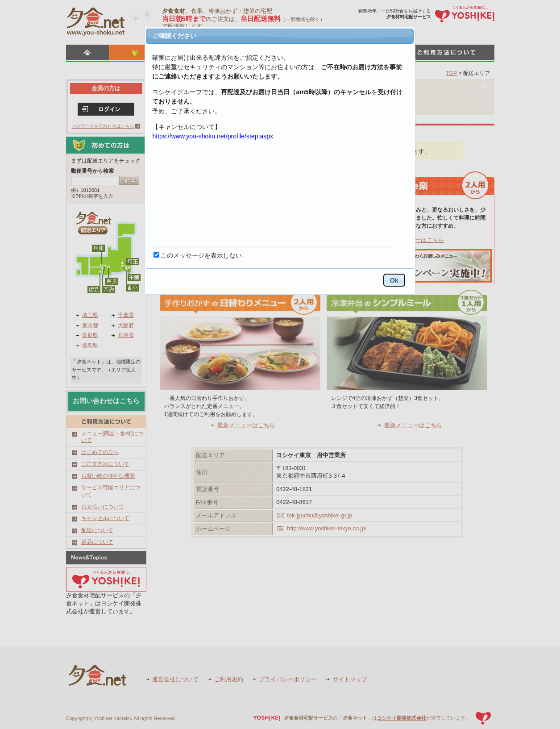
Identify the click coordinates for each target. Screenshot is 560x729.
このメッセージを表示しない (201, 255)
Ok (394, 280)
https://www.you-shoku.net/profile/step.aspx (213, 136)
